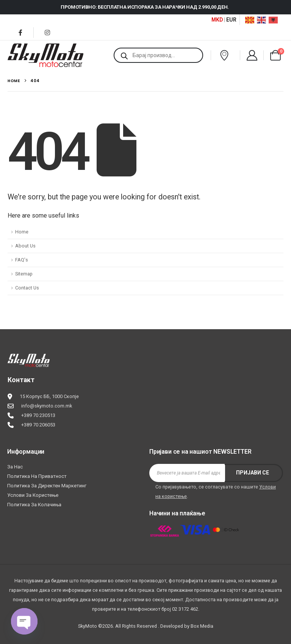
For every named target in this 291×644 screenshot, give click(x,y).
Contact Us (27, 288)
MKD (217, 20)
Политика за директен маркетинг (47, 486)
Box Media (202, 626)
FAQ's (22, 260)
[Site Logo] (45, 55)
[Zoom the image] (29, 359)
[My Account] (252, 55)
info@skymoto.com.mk (47, 406)
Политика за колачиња (34, 505)
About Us (25, 246)
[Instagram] (47, 33)
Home (22, 232)
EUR (231, 20)
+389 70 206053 (38, 425)
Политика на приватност (37, 476)
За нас (15, 467)
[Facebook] (20, 33)
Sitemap (24, 274)
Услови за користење (33, 495)
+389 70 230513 (38, 415)
